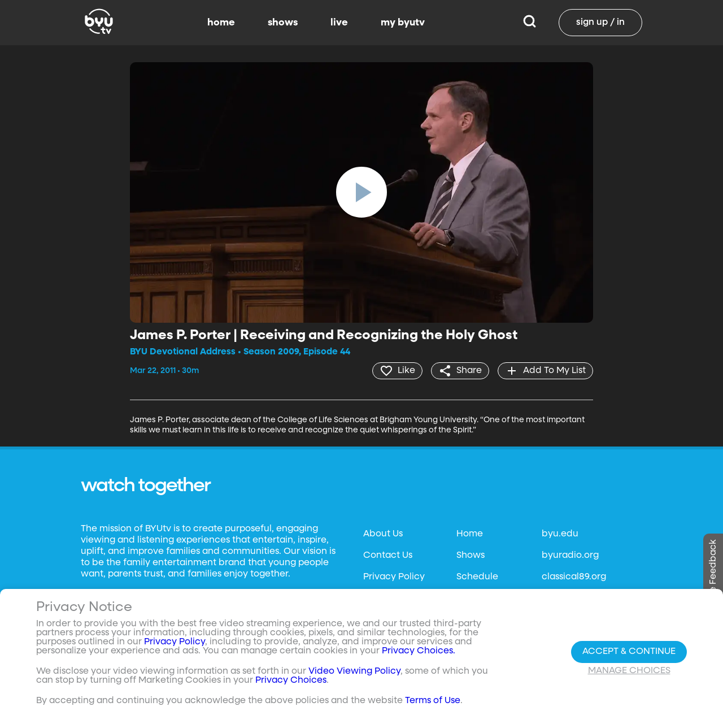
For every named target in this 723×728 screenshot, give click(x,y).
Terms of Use (433, 701)
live (339, 23)
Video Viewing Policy (354, 671)
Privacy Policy (394, 577)
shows (283, 23)
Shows (471, 556)
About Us (383, 534)
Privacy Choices (291, 681)
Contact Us (388, 556)
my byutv (403, 23)
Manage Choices (629, 671)
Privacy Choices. (419, 651)
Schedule (477, 577)
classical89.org (574, 577)
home (221, 23)
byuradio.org (570, 556)
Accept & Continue (629, 652)
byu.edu (560, 534)
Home (470, 534)
